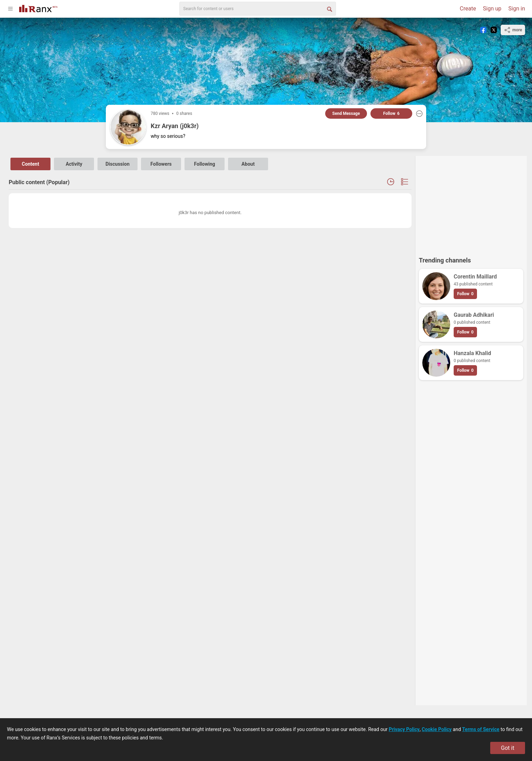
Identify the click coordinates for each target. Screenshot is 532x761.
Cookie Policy (437, 729)
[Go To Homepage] (38, 8)
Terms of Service (481, 729)
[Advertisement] (471, 203)
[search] (258, 9)
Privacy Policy (404, 729)
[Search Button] (329, 9)
